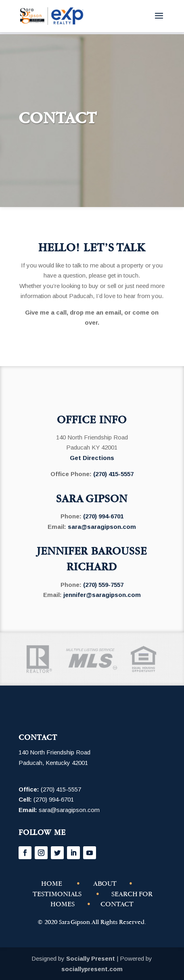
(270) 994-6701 (103, 516)
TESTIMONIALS (57, 894)
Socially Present (91, 958)
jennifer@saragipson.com (102, 595)
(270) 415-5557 (113, 474)
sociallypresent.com (92, 969)
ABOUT (105, 884)
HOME (52, 884)
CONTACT (117, 904)
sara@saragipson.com (102, 527)
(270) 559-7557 (103, 585)
